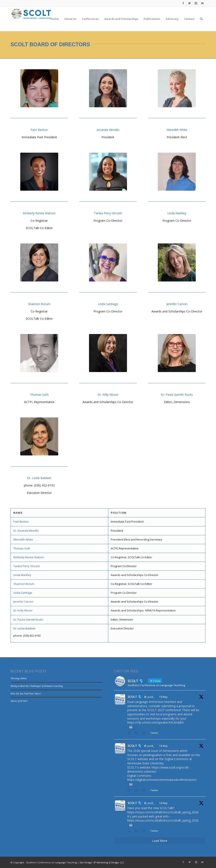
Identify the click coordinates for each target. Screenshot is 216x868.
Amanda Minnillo (108, 130)
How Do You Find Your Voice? (26, 694)
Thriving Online (19, 678)
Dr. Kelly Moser (108, 395)
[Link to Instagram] (196, 3)
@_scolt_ (149, 697)
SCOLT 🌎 (135, 697)
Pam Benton (39, 130)
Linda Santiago (108, 304)
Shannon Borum (39, 304)
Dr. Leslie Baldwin (39, 478)
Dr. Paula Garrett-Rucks (177, 395)
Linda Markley (177, 213)
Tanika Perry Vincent (26, 566)
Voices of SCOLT (19, 701)
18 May (163, 746)
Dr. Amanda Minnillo (26, 531)
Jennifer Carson (177, 304)
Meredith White (177, 130)
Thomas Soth (39, 395)
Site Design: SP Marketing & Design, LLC (102, 862)
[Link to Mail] (202, 3)
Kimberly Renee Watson (39, 213)
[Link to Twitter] (190, 3)
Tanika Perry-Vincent (108, 213)
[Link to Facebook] (183, 3)
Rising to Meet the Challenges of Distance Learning (37, 686)
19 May (163, 697)
